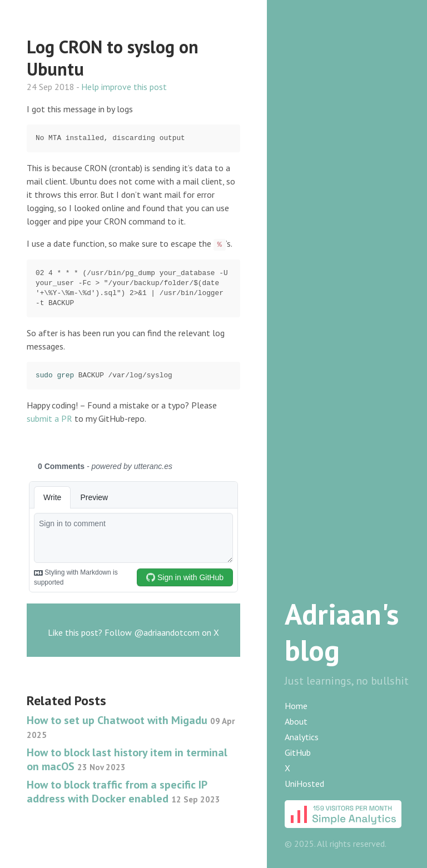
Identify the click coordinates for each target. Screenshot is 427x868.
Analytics (302, 737)
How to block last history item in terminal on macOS (127, 759)
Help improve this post (124, 87)
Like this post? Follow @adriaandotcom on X (133, 632)
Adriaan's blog (342, 632)
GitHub (298, 752)
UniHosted (304, 784)
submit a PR (49, 418)
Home (296, 706)
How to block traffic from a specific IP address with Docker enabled (123, 792)
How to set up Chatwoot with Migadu (131, 727)
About (296, 721)
